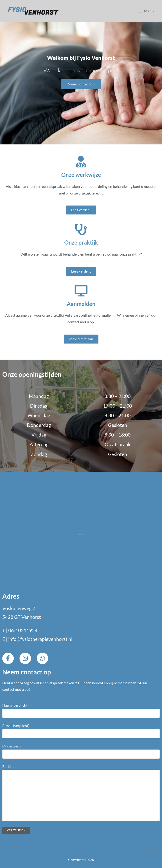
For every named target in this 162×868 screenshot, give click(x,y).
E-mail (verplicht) (81, 729)
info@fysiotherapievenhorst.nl (40, 639)
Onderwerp (81, 750)
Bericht (81, 781)
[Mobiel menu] (146, 11)
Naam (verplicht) (81, 709)
